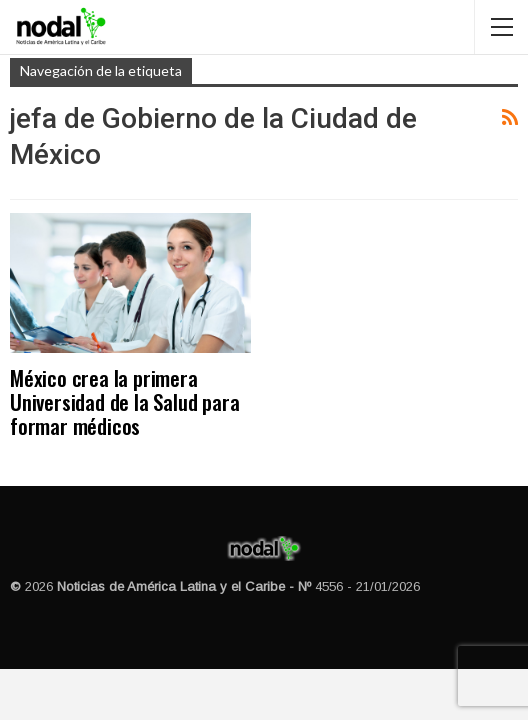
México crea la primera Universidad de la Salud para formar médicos (124, 401)
